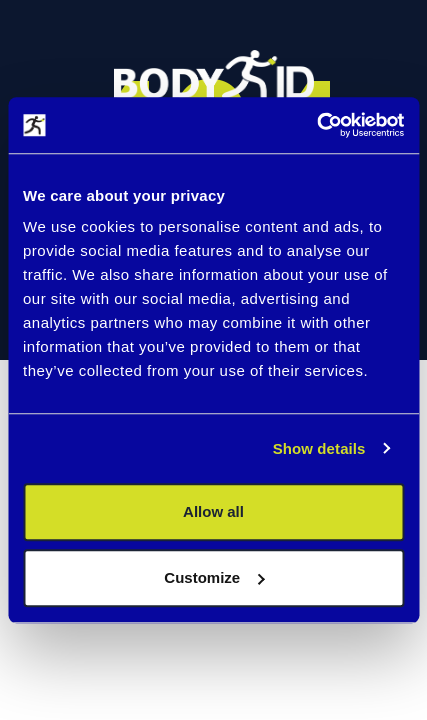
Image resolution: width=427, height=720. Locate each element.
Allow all (213, 511)
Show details (319, 448)
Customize (214, 577)
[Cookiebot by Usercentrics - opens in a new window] (316, 125)
